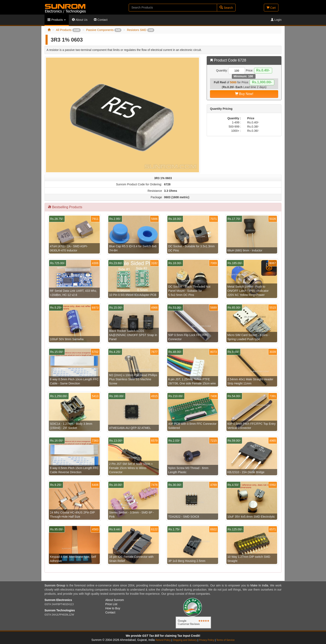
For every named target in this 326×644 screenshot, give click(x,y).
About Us (80, 20)
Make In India (259, 585)
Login (276, 20)
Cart (271, 8)
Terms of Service (225, 640)
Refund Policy (163, 640)
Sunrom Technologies (60, 610)
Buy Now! (244, 94)
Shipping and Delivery (185, 640)
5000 (233, 82)
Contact (101, 20)
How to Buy (113, 608)
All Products (68, 30)
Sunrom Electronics (58, 600)
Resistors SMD (140, 30)
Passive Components (104, 30)
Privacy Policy (206, 640)
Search (226, 8)
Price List (111, 604)
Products (57, 20)
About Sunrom (115, 600)
